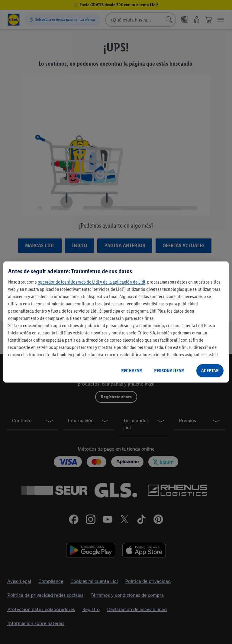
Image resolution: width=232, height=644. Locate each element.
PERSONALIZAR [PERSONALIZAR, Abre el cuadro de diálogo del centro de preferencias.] (169, 371)
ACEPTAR (210, 371)
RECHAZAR (132, 371)
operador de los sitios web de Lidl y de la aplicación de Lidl (92, 282)
